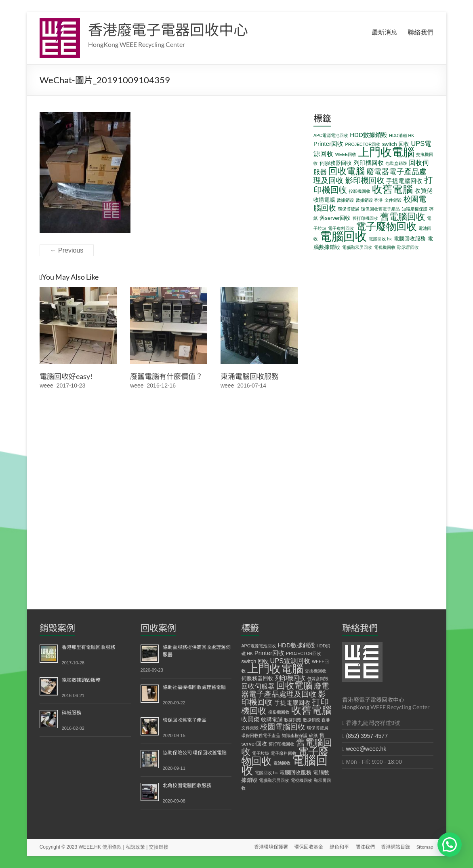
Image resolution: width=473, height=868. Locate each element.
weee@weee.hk (366, 749)
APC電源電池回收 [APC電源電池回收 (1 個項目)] (331, 135)
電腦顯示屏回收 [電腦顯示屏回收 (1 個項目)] (357, 247)
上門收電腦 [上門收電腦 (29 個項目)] (386, 152)
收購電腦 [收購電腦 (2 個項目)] (324, 200)
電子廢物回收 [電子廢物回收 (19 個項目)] (386, 226)
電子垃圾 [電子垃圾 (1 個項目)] (261, 753)
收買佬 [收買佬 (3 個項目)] (424, 191)
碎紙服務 (71, 713)
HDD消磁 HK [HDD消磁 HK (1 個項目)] (402, 135)
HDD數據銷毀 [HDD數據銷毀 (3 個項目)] (369, 135)
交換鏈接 (159, 847)
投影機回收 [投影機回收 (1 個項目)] (360, 191)
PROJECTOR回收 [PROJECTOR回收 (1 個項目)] (363, 144)
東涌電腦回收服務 (250, 376)
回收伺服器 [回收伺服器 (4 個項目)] (258, 686)
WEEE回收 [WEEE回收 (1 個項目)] (346, 154)
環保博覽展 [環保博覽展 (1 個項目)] (348, 209)
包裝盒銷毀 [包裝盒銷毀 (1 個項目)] (396, 163)
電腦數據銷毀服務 (81, 680)
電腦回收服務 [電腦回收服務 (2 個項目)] (410, 239)
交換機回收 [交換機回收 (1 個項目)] (316, 671)
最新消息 (385, 32)
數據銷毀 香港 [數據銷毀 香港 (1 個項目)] (369, 200)
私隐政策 (135, 847)
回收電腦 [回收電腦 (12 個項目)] (347, 171)
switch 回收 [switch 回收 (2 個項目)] (396, 144)
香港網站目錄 (395, 847)
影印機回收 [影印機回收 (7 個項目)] (365, 180)
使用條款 (112, 847)
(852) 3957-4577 (367, 736)
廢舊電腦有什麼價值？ (166, 376)
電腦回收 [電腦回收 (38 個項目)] (343, 236)
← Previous (67, 250)
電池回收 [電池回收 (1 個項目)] (282, 763)
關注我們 (365, 847)
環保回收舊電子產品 (185, 720)
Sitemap (425, 847)
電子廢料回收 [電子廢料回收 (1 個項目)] (341, 228)
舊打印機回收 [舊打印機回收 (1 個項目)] (365, 218)
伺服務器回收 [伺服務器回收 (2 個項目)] (336, 163)
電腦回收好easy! (66, 376)
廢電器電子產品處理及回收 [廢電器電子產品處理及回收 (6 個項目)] (285, 690)
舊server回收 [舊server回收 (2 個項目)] (335, 218)
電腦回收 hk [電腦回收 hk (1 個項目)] (380, 239)
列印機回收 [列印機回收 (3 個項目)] (369, 163)
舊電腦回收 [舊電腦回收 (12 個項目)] (403, 217)
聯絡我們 (420, 32)
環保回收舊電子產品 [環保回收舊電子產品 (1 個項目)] (381, 209)
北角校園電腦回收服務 (187, 785)
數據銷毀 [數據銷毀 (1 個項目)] (345, 200)
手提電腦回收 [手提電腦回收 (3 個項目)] (404, 181)
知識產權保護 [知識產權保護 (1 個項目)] (414, 209)
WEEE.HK (90, 847)
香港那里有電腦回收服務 (88, 647)
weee (46, 386)
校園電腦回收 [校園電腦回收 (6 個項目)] (283, 727)
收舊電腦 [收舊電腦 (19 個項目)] (392, 189)
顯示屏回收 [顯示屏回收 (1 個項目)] (408, 247)
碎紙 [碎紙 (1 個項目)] (313, 735)
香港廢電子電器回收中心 (168, 29)
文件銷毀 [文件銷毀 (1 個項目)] (393, 200)
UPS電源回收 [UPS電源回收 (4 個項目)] (290, 661)
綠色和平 (339, 847)
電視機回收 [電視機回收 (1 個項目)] (385, 247)
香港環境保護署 (270, 847)
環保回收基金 (308, 847)
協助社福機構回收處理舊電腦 (194, 687)
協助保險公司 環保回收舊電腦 (195, 753)
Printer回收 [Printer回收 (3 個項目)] (328, 144)
